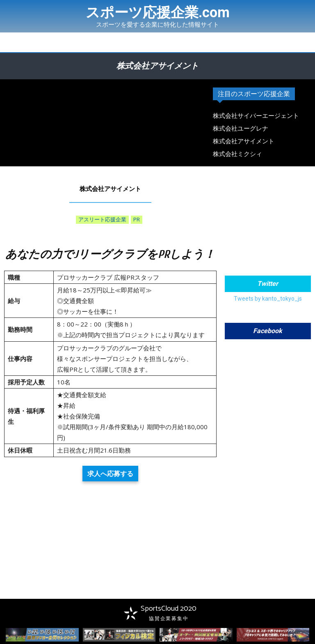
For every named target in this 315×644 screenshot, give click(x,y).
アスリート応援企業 (102, 220)
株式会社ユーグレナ (241, 129)
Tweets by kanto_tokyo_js (268, 299)
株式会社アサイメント (244, 141)
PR (137, 220)
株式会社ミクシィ (237, 154)
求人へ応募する (110, 474)
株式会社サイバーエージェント (256, 116)
